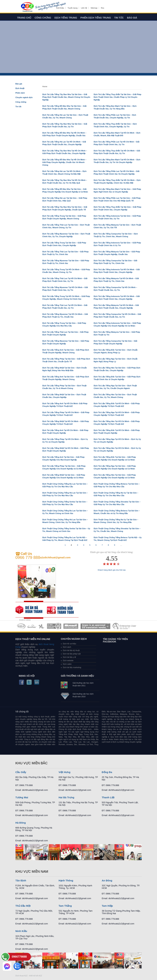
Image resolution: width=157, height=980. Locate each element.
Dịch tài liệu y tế (69, 657)
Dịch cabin (67, 664)
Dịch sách (67, 647)
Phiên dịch (20, 93)
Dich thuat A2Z (22, 976)
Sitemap (94, 8)
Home (45, 86)
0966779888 (19, 957)
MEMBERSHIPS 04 (54, 626)
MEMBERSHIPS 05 (71, 626)
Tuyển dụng (73, 8)
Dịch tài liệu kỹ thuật (71, 650)
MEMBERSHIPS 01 (21, 626)
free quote (31, 610)
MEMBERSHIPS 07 (125, 626)
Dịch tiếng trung (66, 18)
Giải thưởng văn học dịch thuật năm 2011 (83, 684)
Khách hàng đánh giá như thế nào (112, 570)
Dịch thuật (20, 88)
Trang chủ (24, 18)
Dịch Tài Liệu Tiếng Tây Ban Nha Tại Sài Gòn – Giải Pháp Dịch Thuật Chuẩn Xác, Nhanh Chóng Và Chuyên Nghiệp (66, 97)
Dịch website (68, 660)
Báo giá (132, 18)
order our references (63, 610)
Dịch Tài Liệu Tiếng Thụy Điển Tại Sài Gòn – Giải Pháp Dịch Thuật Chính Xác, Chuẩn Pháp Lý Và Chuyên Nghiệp (118, 97)
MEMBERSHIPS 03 (42, 626)
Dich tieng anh (27, 7)
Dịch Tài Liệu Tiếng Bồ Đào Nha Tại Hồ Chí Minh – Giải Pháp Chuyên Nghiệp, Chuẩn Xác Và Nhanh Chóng (64, 162)
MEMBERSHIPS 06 (95, 626)
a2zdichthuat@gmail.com (55, 557)
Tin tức (119, 18)
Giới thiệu (60, 8)
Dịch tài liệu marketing (72, 667)
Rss (103, 8)
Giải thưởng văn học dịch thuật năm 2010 (83, 695)
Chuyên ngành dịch (24, 97)
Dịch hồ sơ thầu (69, 644)
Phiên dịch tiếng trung (96, 18)
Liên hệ (84, 8)
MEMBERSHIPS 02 (32, 626)
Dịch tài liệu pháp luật (72, 654)
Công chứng (43, 18)
